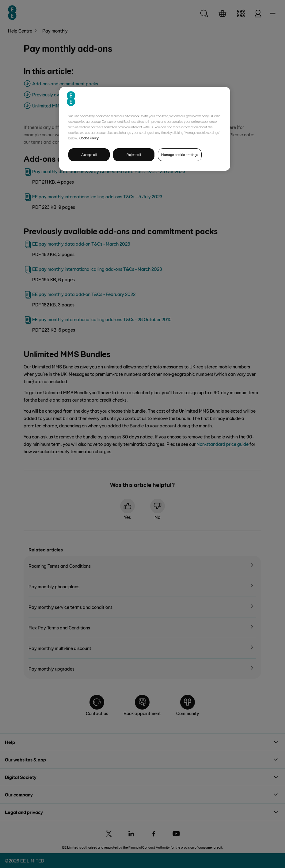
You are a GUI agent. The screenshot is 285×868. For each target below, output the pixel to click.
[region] (145, 129)
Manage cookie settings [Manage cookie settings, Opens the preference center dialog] (180, 155)
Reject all (134, 155)
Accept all (89, 155)
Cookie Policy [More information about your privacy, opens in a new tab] (89, 138)
